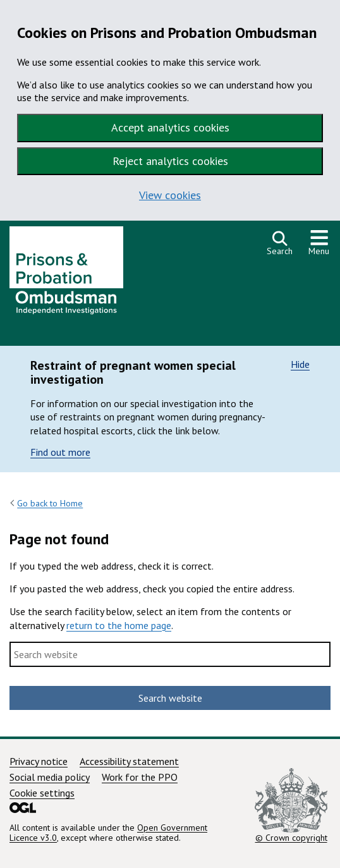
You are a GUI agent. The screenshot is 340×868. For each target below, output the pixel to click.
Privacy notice (39, 761)
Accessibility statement (129, 761)
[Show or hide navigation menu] (319, 243)
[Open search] (280, 243)
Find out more (60, 452)
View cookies (170, 195)
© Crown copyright (291, 805)
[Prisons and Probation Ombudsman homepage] (66, 274)
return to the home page (119, 625)
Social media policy (50, 777)
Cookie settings (42, 793)
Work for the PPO (140, 777)
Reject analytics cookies (170, 161)
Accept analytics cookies (170, 127)
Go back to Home (50, 503)
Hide (300, 364)
